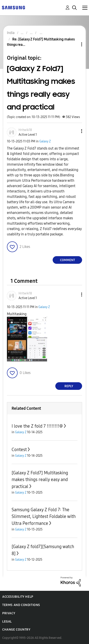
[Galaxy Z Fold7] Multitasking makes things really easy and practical (40, 480)
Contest (19, 450)
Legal (7, 622)
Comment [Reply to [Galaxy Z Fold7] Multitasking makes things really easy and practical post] (67, 260)
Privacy (9, 613)
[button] (74, 131)
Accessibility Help (18, 597)
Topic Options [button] (74, 44)
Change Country (16, 630)
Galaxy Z (45, 141)
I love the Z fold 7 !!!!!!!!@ (37, 426)
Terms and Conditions (21, 605)
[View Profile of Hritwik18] (25, 130)
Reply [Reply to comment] (69, 386)
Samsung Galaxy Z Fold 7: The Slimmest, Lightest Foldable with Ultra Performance (44, 516)
